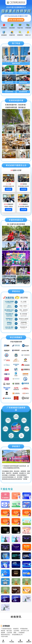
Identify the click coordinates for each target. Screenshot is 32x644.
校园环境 (12, 35)
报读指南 (4, 35)
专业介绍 (20, 28)
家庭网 (3, 633)
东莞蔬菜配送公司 (17, 635)
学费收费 (28, 28)
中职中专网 (4, 636)
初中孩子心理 (25, 631)
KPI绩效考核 (24, 629)
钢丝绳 (3, 631)
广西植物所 (21, 633)
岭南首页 (4, 28)
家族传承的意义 (6, 635)
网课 (15, 633)
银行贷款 (9, 631)
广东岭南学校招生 (6, 629)
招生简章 (12, 28)
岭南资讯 (20, 35)
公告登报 (9, 633)
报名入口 (28, 35)
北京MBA (16, 631)
